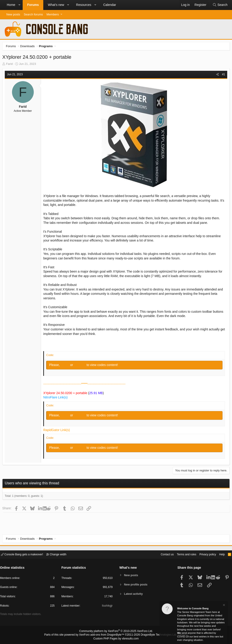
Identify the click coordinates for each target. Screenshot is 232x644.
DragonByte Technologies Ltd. (155, 635)
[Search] (220, 5)
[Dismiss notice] (224, 606)
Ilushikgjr (107, 606)
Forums (33, 5)
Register (81, 366)
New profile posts (137, 584)
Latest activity (134, 594)
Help (219, 554)
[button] (19, 5)
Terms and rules (181, 554)
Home (11, 5)
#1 (222, 76)
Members (53, 14)
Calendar (110, 5)
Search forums (33, 14)
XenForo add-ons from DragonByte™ (103, 635)
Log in (67, 366)
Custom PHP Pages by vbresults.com (116, 639)
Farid (11, 65)
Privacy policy (204, 554)
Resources (84, 5)
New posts (13, 14)
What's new (56, 5)
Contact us (160, 554)
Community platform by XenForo (116, 632)
